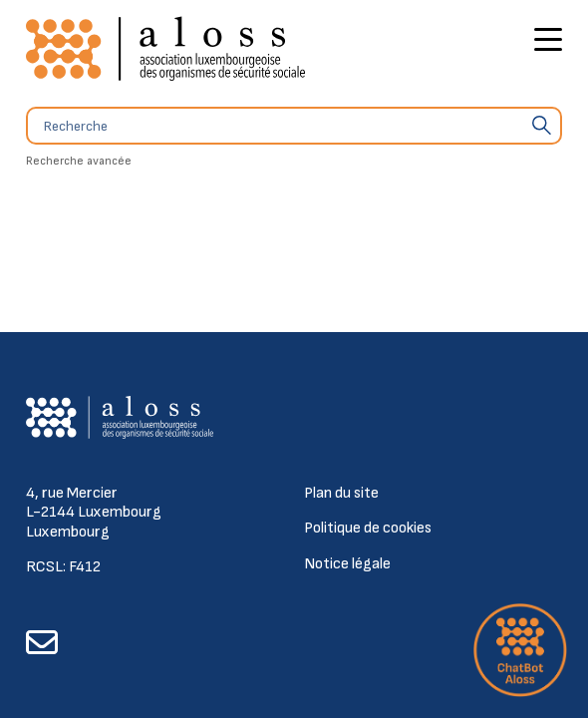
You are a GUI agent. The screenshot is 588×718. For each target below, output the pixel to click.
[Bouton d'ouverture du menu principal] (548, 42)
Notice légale (347, 564)
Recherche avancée (79, 161)
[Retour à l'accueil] (165, 49)
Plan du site (341, 493)
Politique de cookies (368, 528)
